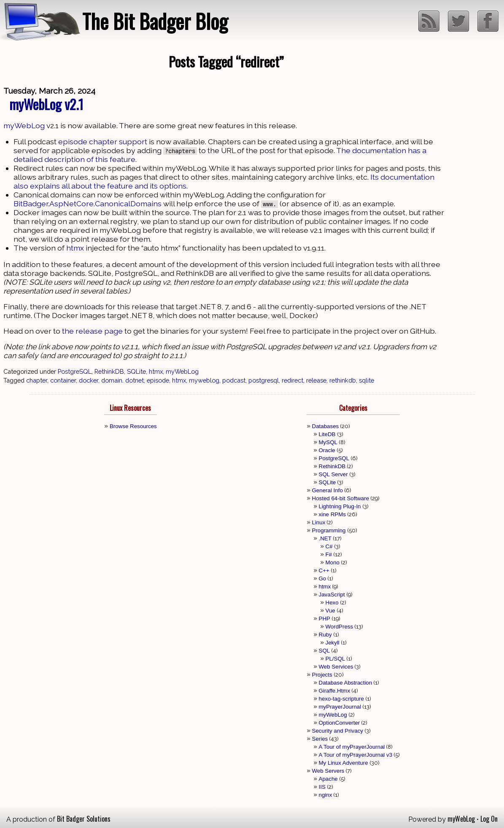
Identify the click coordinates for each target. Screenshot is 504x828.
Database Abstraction (346, 683)
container (63, 380)
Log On (489, 819)
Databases (326, 426)
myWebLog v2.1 (46, 104)
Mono (333, 562)
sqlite (367, 380)
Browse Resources (133, 426)
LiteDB (327, 434)
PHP (325, 619)
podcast (234, 380)
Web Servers (328, 771)
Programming (329, 530)
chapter (37, 380)
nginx (326, 795)
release (316, 380)
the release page (92, 331)
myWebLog (24, 125)
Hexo (332, 603)
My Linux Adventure (344, 763)
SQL (325, 651)
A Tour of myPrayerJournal (352, 747)
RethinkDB (109, 371)
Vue (330, 611)
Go (323, 579)
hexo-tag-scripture (341, 699)
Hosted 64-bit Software (341, 498)
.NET (325, 538)
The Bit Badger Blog (155, 21)
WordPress (340, 627)
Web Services (336, 667)
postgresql (264, 380)
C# (329, 546)
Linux (319, 522)
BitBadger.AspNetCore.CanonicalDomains (88, 204)
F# (329, 554)
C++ (324, 570)
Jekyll (333, 643)
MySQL (328, 442)
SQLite (136, 371)
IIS (322, 787)
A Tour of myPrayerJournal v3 (356, 755)
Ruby (325, 635)
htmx (75, 248)
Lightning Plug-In (340, 506)
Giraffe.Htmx (335, 691)
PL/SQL (336, 659)
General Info (327, 490)
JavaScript (332, 595)
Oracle (327, 450)
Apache (328, 779)
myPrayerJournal (340, 707)
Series (320, 739)
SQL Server (333, 474)
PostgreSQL (75, 371)
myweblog (204, 380)
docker (89, 380)
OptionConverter (340, 723)
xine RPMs (332, 514)
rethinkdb (343, 380)
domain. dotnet (123, 380)
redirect (292, 380)
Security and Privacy (338, 731)
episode (158, 380)
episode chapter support (103, 142)
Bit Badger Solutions (84, 819)
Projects (322, 675)
